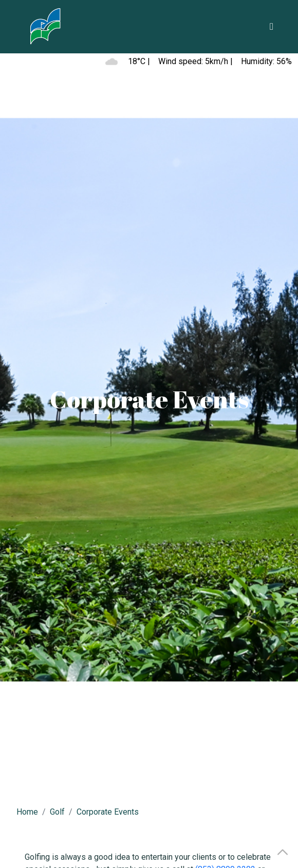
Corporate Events (108, 812)
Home (27, 812)
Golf (57, 812)
